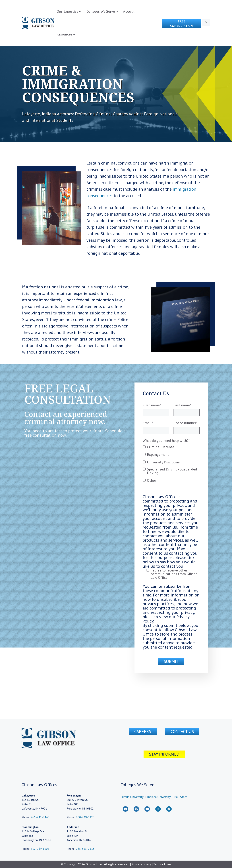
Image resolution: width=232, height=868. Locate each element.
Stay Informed (164, 754)
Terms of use (162, 864)
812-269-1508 (40, 849)
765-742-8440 (40, 817)
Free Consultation (182, 23)
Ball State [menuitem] (181, 797)
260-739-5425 (85, 817)
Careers (143, 731)
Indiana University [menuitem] (159, 797)
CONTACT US (182, 731)
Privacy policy (141, 864)
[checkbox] (171, 465)
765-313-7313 (85, 849)
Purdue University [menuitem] (132, 797)
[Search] (206, 22)
